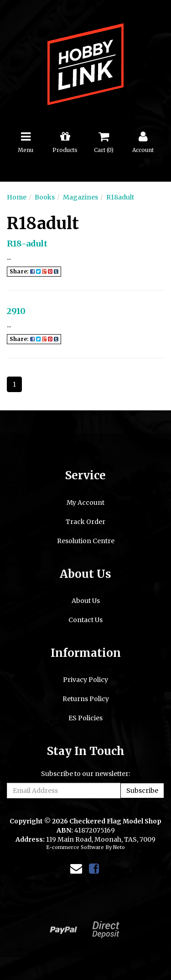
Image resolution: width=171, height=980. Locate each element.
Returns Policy (86, 699)
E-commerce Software (75, 847)
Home (17, 197)
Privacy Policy (85, 680)
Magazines (80, 197)
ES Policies (85, 718)
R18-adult (27, 244)
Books (45, 197)
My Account (85, 503)
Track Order (85, 522)
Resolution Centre (86, 541)
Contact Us (85, 620)
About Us (86, 601)
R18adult (120, 197)
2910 (16, 311)
